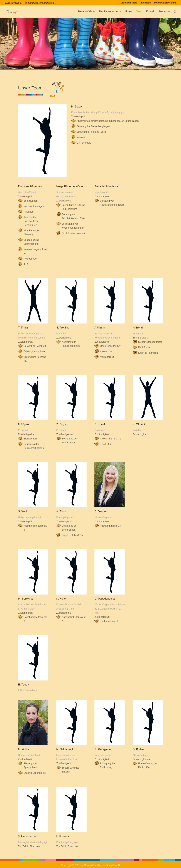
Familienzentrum (109, 12)
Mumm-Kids (85, 12)
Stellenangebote (129, 3)
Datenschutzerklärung (165, 3)
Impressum (146, 3)
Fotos (129, 12)
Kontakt (151, 12)
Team (139, 12)
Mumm (163, 12)
